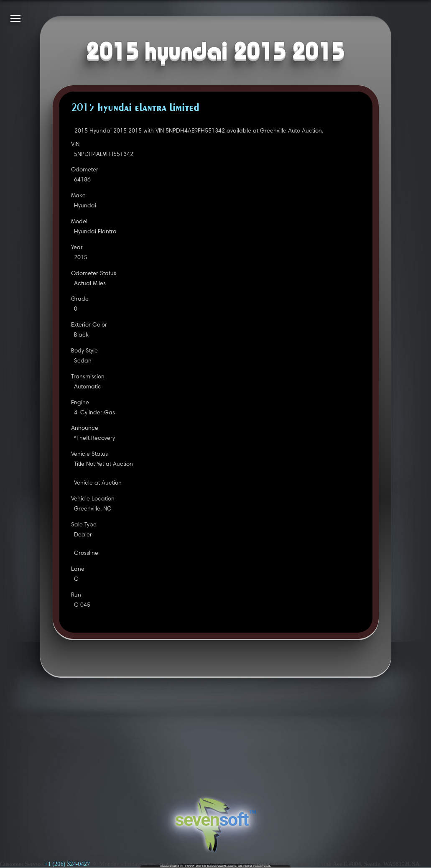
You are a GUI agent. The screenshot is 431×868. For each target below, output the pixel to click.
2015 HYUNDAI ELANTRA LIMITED (135, 108)
